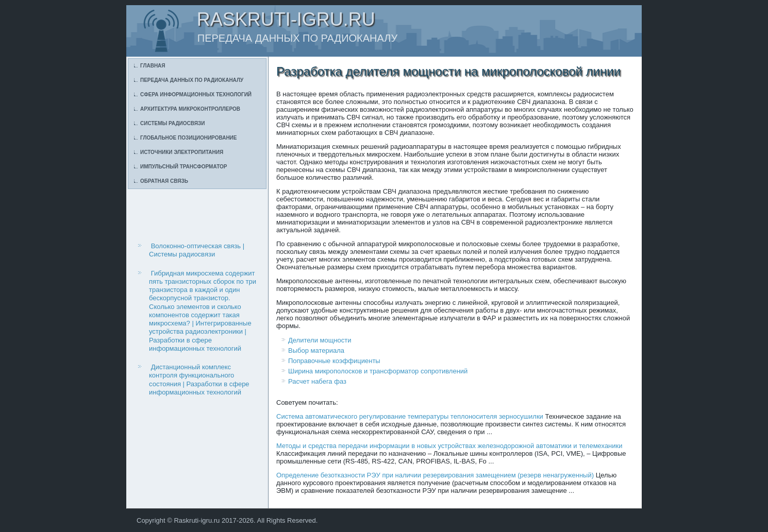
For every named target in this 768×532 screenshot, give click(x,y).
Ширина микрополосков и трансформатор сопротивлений (378, 371)
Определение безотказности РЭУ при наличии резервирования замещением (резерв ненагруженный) (435, 475)
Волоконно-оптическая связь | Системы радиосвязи (197, 250)
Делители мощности (320, 340)
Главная (153, 66)
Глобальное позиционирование (188, 138)
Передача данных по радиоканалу (192, 80)
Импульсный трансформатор (183, 167)
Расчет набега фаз (317, 381)
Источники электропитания (182, 152)
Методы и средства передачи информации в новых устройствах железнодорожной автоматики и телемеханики (449, 446)
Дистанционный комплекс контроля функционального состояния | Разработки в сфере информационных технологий (199, 380)
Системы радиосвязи (172, 123)
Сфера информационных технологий (196, 95)
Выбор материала (316, 350)
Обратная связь (164, 181)
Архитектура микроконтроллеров (190, 109)
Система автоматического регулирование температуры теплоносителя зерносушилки (410, 416)
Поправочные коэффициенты (334, 361)
